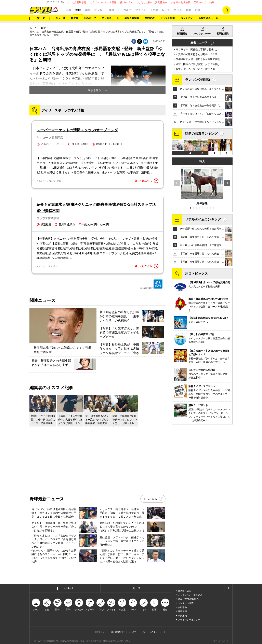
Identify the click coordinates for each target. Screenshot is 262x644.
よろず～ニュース (157, 632)
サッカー (99, 10)
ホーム (33, 28)
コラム (178, 10)
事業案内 (182, 616)
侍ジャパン (126, 2)
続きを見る (95, 90)
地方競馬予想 (79, 2)
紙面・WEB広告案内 (188, 599)
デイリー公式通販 (181, 2)
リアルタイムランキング (203, 219)
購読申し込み (185, 591)
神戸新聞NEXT (118, 632)
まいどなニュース (137, 632)
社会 (198, 10)
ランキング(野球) (198, 80)
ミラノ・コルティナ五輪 (103, 2)
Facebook (68, 588)
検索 (226, 10)
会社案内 (182, 607)
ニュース (60, 18)
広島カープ (200, 2)
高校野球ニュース (208, 18)
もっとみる (150, 499)
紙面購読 (182, 34)
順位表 (75, 18)
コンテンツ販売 (186, 603)
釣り (212, 2)
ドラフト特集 (168, 18)
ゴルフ (127, 10)
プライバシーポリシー (189, 620)
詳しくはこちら (147, 181)
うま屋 (154, 10)
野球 (78, 10)
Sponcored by (152, 284)
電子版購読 (222, 34)
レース (166, 10)
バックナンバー (202, 34)
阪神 (87, 10)
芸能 (69, 10)
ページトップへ (228, 588)
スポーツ (114, 10)
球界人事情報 (132, 18)
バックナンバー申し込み (190, 595)
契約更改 (150, 18)
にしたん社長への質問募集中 (152, 2)
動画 (188, 10)
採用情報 (182, 611)
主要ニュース (199, 42)
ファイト (141, 10)
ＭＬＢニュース (110, 18)
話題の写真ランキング (201, 134)
